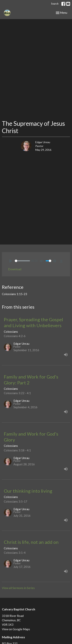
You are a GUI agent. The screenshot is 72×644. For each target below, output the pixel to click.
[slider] (22, 261)
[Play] (11, 261)
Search (55, 4)
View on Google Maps (16, 629)
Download (15, 269)
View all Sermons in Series (18, 588)
